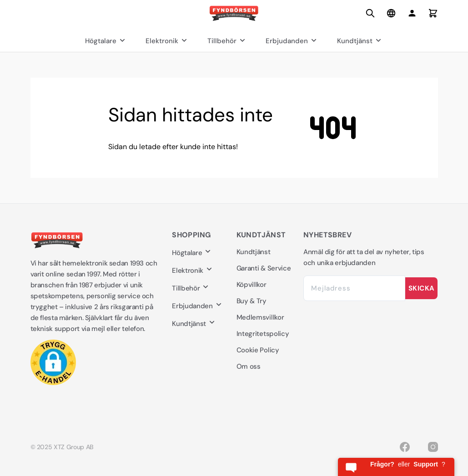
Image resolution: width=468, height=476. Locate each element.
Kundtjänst (360, 41)
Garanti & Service (264, 268)
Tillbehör (227, 41)
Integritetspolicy (263, 334)
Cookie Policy (258, 350)
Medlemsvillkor (260, 317)
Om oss (249, 366)
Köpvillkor (252, 285)
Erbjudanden (292, 41)
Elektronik (167, 41)
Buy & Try (252, 301)
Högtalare (106, 41)
